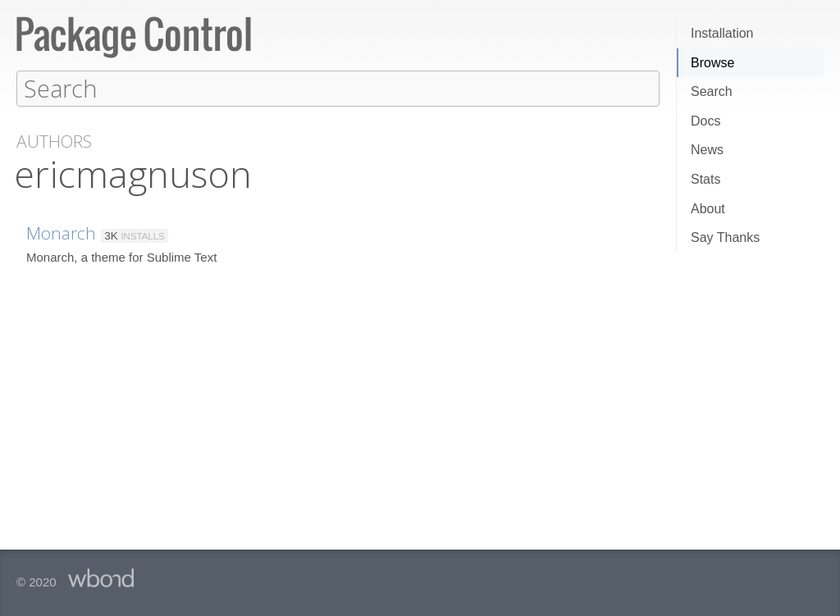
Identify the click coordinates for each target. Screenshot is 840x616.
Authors (54, 141)
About (708, 209)
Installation (722, 33)
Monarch (61, 232)
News (707, 150)
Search (712, 91)
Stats (705, 179)
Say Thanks (725, 237)
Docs (705, 121)
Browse (712, 63)
